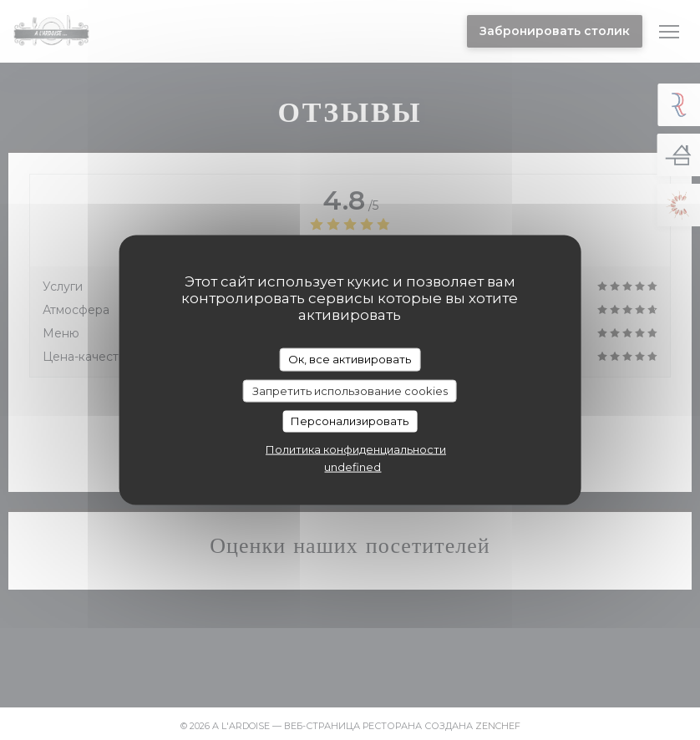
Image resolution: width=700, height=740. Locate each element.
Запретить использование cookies (350, 390)
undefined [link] (353, 466)
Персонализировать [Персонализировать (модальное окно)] (350, 421)
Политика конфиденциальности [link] (356, 449)
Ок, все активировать (350, 359)
